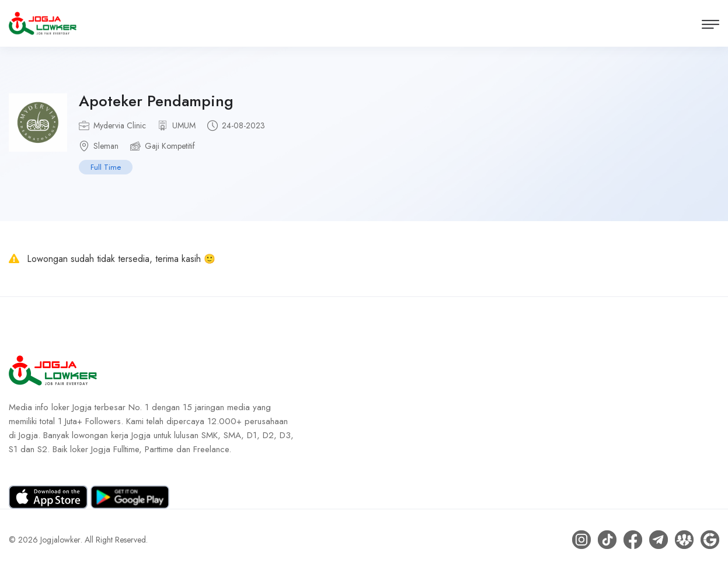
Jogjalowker (60, 540)
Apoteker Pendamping (156, 101)
